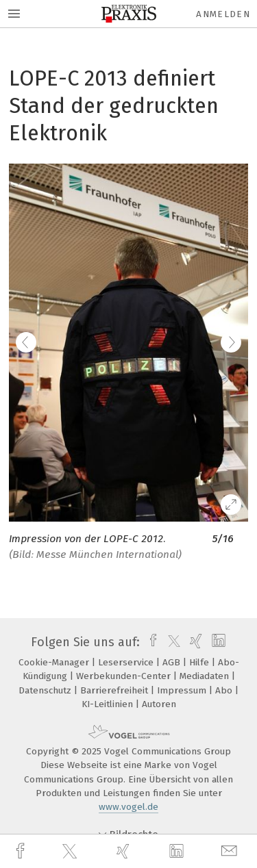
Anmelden (223, 14)
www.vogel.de (128, 807)
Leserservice (127, 662)
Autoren (159, 704)
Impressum (183, 690)
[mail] (231, 851)
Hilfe (200, 662)
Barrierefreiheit (115, 690)
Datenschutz (46, 690)
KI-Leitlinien (109, 704)
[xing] (125, 851)
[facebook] (22, 851)
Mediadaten (206, 676)
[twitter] (71, 852)
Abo (225, 690)
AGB (173, 662)
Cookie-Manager (55, 662)
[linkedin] (178, 852)
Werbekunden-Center (125, 676)
